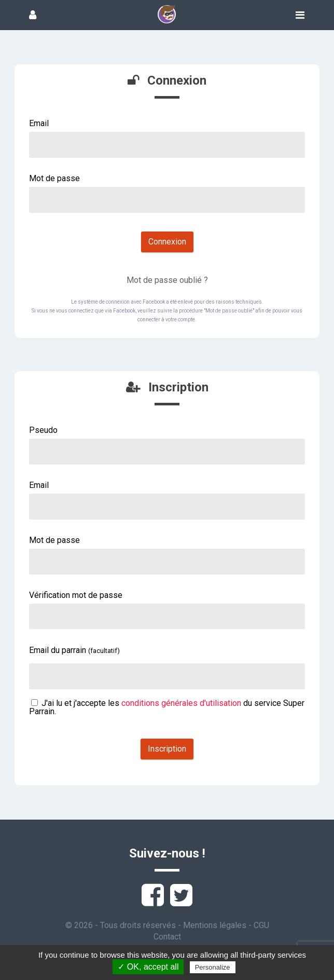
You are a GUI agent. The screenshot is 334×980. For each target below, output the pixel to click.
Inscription (167, 749)
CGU (261, 925)
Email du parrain (74, 650)
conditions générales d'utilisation (181, 703)
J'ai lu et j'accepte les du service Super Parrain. (167, 707)
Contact (167, 937)
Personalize (213, 967)
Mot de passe (54, 178)
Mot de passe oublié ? (167, 280)
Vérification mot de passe (76, 595)
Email (39, 123)
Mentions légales (215, 925)
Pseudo (43, 430)
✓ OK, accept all (148, 967)
